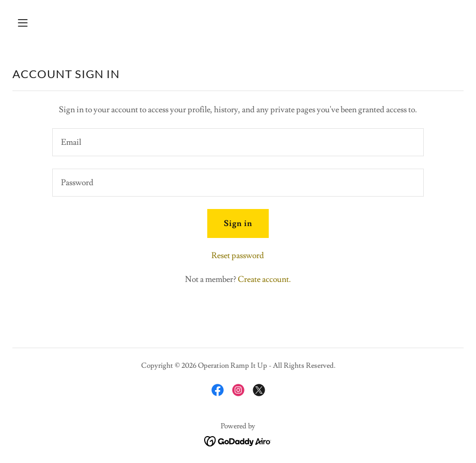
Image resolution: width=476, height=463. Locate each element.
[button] (64, 23)
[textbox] (238, 142)
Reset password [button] (238, 256)
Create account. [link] (264, 279)
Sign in (238, 223)
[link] (218, 390)
